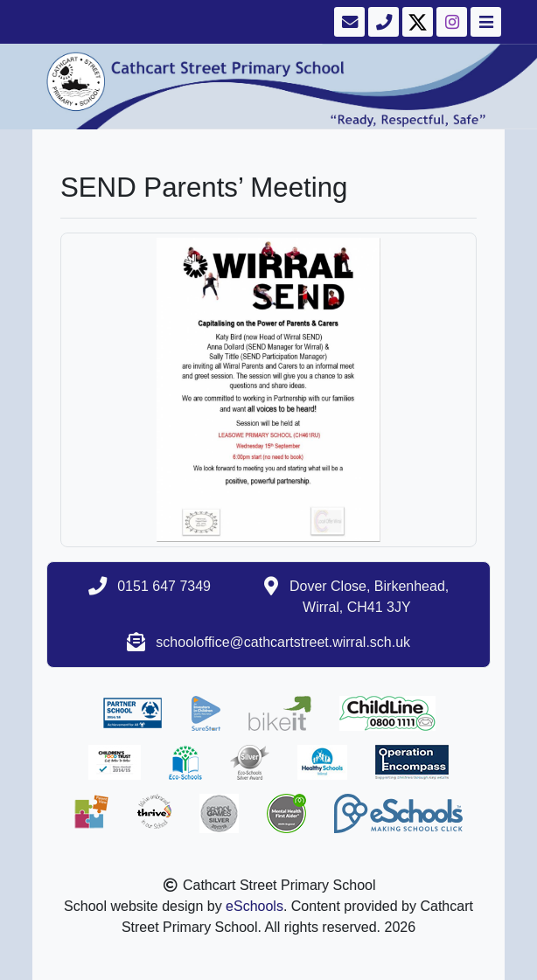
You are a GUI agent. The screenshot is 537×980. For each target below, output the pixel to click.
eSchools (255, 906)
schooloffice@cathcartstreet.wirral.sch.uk (283, 642)
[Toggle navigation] (484, 22)
